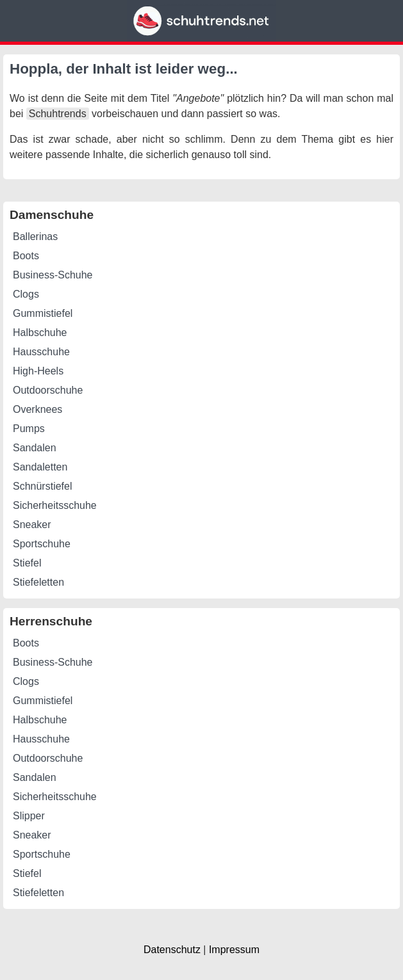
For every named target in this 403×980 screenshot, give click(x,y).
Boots (26, 256)
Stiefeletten (38, 582)
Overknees (37, 409)
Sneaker (32, 525)
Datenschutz (172, 950)
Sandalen (35, 448)
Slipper (29, 816)
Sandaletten (40, 467)
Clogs (26, 294)
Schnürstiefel (43, 486)
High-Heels (38, 371)
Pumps (29, 429)
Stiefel (27, 563)
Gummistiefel (43, 313)
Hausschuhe (41, 352)
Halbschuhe (40, 333)
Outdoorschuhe (48, 390)
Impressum (234, 950)
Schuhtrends (58, 114)
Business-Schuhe (53, 275)
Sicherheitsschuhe (55, 505)
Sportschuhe (42, 544)
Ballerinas (35, 237)
